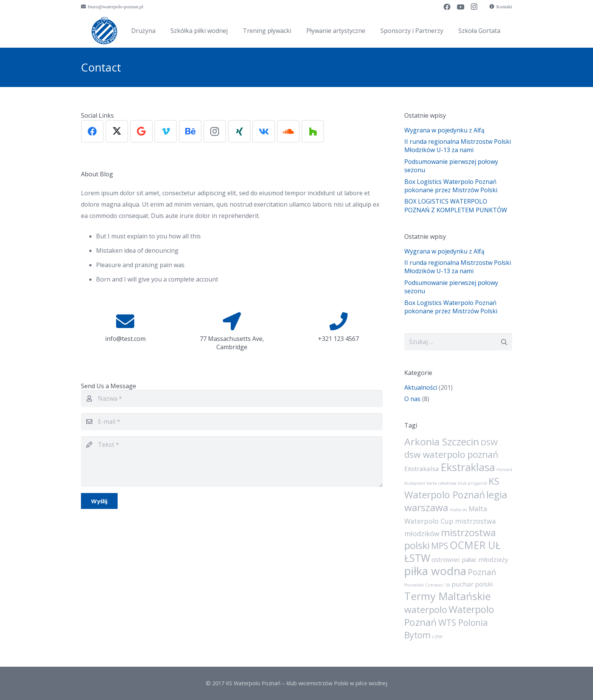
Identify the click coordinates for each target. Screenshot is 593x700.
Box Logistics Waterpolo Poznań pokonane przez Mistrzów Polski (451, 186)
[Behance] (190, 131)
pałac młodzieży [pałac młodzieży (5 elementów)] (485, 560)
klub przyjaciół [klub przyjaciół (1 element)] (473, 483)
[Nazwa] (232, 399)
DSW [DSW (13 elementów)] (489, 442)
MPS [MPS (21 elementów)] (440, 546)
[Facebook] (447, 7)
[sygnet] (104, 31)
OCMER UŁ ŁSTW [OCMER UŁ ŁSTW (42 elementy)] (453, 552)
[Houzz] (313, 131)
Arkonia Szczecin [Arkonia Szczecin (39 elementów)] (442, 442)
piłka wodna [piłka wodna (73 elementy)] (435, 571)
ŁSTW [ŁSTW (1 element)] (437, 637)
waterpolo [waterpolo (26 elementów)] (426, 609)
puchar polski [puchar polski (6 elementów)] (472, 584)
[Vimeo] (166, 131)
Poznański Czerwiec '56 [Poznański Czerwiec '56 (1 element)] (427, 585)
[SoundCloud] (288, 131)
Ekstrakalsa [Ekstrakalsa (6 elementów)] (422, 469)
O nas (412, 399)
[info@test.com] (125, 321)
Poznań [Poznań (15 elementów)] (482, 572)
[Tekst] (232, 462)
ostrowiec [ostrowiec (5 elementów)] (446, 560)
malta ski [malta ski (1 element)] (458, 510)
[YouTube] (461, 7)
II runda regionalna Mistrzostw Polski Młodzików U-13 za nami (458, 146)
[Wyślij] (99, 501)
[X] (117, 131)
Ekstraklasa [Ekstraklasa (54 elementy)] (468, 467)
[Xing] (239, 131)
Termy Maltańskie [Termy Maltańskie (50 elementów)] (448, 596)
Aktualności (421, 387)
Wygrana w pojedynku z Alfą (444, 130)
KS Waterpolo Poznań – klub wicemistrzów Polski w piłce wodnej (307, 683)
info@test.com (125, 339)
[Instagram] (474, 7)
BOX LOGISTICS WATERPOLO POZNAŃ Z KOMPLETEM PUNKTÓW (456, 205)
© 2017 (216, 683)
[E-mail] (232, 422)
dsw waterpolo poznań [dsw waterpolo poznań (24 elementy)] (451, 454)
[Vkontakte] (264, 131)
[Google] (141, 131)
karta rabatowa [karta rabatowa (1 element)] (442, 483)
